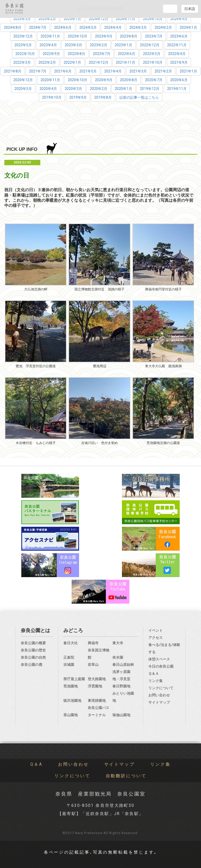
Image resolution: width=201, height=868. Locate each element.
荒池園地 (71, 686)
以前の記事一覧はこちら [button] (139, 97)
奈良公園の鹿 (32, 665)
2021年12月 (99, 62)
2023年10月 (78, 36)
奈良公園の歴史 (33, 650)
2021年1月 (188, 71)
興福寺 (93, 643)
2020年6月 (179, 80)
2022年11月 (177, 45)
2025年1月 (72, 19)
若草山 (93, 665)
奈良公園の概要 (33, 643)
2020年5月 (23, 89)
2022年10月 (25, 54)
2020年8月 (129, 80)
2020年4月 (48, 89)
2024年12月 (99, 19)
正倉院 (69, 657)
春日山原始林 (123, 665)
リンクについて (161, 688)
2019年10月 (52, 97)
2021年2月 (163, 71)
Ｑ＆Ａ (154, 674)
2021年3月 (138, 71)
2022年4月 (177, 54)
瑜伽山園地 (121, 715)
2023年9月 (104, 36)
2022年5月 (152, 54)
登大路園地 (97, 679)
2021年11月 (126, 62)
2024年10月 (153, 19)
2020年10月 (78, 80)
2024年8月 (13, 27)
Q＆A (36, 764)
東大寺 (118, 643)
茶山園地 (71, 715)
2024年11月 (126, 19)
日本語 (190, 9)
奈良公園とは (35, 630)
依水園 (118, 657)
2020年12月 (23, 80)
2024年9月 (179, 19)
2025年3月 (22, 19)
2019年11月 (177, 89)
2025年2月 (47, 19)
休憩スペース (159, 659)
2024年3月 (138, 27)
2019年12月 (150, 89)
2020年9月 (104, 80)
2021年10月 (153, 62)
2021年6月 (63, 71)
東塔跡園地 (97, 701)
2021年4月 (113, 71)
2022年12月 (150, 45)
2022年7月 (102, 54)
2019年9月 (78, 97)
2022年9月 (51, 54)
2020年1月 (123, 89)
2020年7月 (154, 80)
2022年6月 (127, 54)
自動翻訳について (126, 776)
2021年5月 (88, 71)
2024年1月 (188, 27)
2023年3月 (73, 45)
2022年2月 (47, 62)
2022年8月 (76, 54)
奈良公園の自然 (33, 657)
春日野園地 (121, 686)
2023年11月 (50, 36)
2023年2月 (99, 45)
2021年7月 (38, 71)
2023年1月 (123, 45)
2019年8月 (103, 97)
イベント (156, 630)
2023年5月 (23, 45)
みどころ (73, 630)
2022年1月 (72, 62)
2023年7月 (154, 36)
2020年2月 (99, 89)
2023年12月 (23, 36)
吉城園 (69, 665)
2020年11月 (50, 80)
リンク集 (156, 681)
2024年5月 (88, 27)
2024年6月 (63, 27)
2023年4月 (48, 45)
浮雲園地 (95, 686)
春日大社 (71, 643)
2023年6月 (179, 36)
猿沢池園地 (72, 701)
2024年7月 (38, 27)
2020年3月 (73, 89)
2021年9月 (179, 62)
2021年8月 (13, 71)
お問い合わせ (159, 695)
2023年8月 (129, 36)
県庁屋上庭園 (74, 679)
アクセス (156, 638)
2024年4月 (113, 27)
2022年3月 (22, 62)
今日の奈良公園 (161, 666)
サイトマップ (159, 702)
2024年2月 (163, 27)
